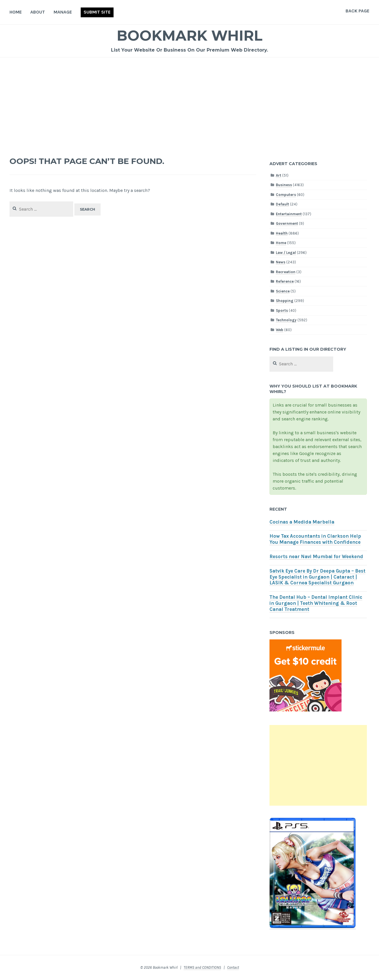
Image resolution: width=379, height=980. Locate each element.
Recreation (286, 272)
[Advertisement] (190, 101)
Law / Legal (286, 253)
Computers (286, 195)
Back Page (358, 11)
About (38, 12)
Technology (286, 320)
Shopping (285, 301)
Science (283, 291)
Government (287, 223)
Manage (63, 12)
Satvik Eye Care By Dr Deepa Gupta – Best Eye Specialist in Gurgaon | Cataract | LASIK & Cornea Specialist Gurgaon (317, 577)
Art (279, 175)
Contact (233, 967)
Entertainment (289, 214)
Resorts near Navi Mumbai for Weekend (316, 557)
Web (280, 330)
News (281, 262)
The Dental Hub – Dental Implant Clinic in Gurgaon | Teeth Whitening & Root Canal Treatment (316, 603)
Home (16, 12)
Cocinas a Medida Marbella (302, 522)
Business (284, 185)
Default (282, 204)
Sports (282, 310)
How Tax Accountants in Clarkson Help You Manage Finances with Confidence (315, 539)
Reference (285, 281)
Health (282, 233)
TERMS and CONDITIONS (202, 967)
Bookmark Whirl (189, 36)
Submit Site (97, 12)
